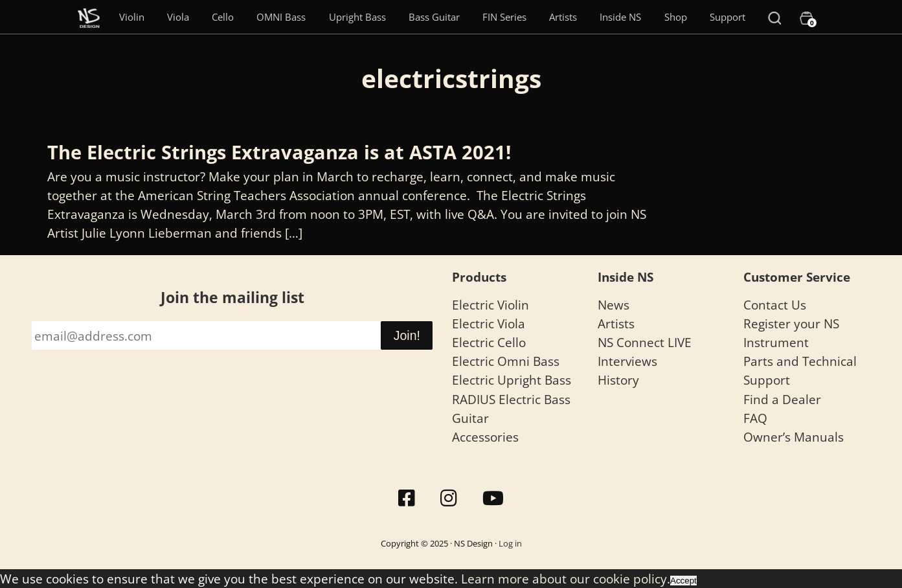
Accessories (485, 437)
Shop (676, 17)
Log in (510, 543)
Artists (563, 17)
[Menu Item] (89, 17)
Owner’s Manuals (794, 437)
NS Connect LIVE (645, 342)
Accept (683, 581)
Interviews (627, 361)
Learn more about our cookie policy (564, 579)
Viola (178, 17)
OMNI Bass (281, 17)
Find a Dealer (782, 399)
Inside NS (620, 17)
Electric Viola (489, 323)
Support (727, 17)
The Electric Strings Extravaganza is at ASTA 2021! (279, 152)
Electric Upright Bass (512, 380)
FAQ (755, 418)
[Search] (774, 17)
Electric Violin (490, 305)
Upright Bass (357, 17)
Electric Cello (489, 342)
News (614, 305)
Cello (223, 17)
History (618, 380)
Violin (132, 17)
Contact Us (775, 305)
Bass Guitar (434, 17)
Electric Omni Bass (506, 361)
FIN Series (504, 17)
